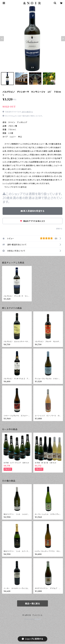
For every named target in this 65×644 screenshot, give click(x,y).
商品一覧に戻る (32, 604)
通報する (59, 229)
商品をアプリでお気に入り (32, 221)
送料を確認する (27, 112)
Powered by (33, 619)
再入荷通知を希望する (33, 211)
